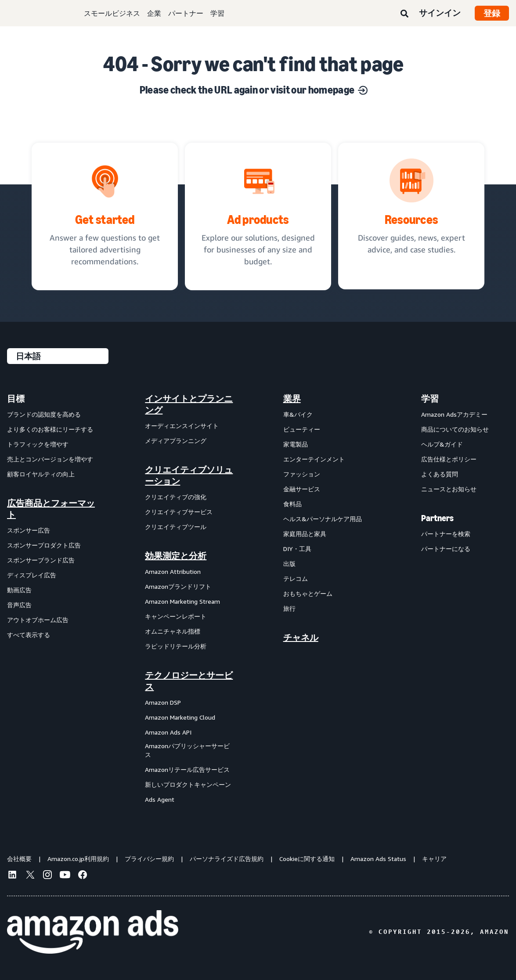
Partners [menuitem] (437, 518)
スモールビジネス (112, 13)
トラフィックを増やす (38, 444)
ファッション (302, 474)
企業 (154, 13)
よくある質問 (440, 474)
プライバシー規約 (149, 859)
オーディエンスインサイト (182, 426)
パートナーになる (446, 549)
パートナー (186, 13)
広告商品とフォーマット (51, 509)
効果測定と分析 (176, 556)
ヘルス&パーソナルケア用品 (323, 519)
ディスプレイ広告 (32, 575)
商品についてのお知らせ (455, 429)
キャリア (434, 859)
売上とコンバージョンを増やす (50, 459)
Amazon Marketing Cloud (180, 717)
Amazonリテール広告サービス (187, 769)
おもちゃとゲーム (308, 593)
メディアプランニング (176, 441)
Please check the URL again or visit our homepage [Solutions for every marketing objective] (254, 90)
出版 (289, 564)
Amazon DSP (163, 702)
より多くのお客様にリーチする (50, 429)
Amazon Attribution (173, 571)
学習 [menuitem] (430, 399)
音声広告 (19, 605)
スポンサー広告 (29, 530)
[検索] (404, 14)
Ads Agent (160, 799)
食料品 (292, 504)
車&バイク (298, 414)
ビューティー (302, 429)
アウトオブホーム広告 (38, 620)
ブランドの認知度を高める (44, 414)
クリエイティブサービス (179, 512)
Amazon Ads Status (378, 859)
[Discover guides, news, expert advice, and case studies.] (411, 216)
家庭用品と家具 (305, 534)
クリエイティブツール (176, 527)
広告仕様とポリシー (449, 459)
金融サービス (302, 489)
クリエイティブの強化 (176, 497)
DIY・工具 (297, 549)
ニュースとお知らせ (449, 489)
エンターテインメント (314, 459)
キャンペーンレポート (176, 616)
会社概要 (19, 859)
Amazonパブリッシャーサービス (187, 750)
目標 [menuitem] (16, 399)
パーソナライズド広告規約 (227, 859)
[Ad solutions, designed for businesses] (258, 216)
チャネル (301, 638)
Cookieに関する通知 (307, 859)
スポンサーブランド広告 (41, 560)
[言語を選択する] (58, 356)
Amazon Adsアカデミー (454, 414)
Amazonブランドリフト (178, 586)
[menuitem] (51, 599)
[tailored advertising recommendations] (105, 216)
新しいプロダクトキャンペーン (188, 784)
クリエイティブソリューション (189, 476)
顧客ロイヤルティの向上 (41, 474)
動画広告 (19, 590)
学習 (217, 13)
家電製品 (296, 444)
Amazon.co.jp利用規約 (78, 859)
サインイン (440, 13)
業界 (292, 399)
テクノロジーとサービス (189, 681)
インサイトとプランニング (189, 404)
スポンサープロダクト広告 (44, 545)
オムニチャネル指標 (173, 631)
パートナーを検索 (446, 534)
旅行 (289, 608)
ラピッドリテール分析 (176, 646)
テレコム (296, 578)
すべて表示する (29, 635)
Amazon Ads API (168, 732)
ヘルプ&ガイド (442, 444)
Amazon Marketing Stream (182, 601)
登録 (492, 13)
